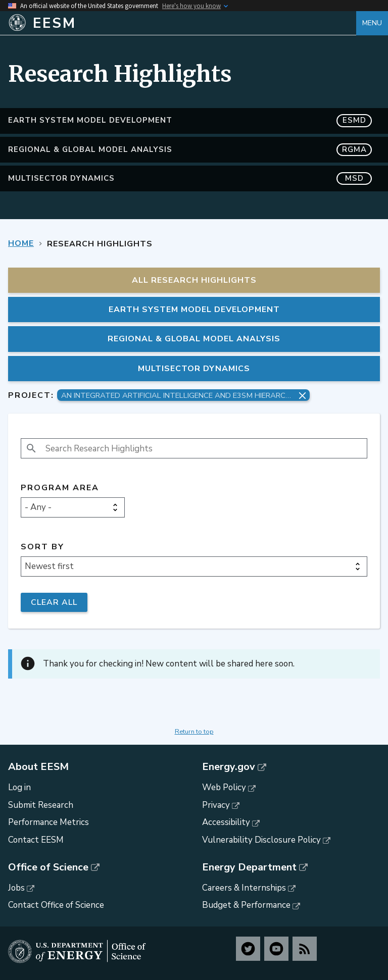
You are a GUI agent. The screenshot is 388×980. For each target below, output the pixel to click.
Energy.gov (229, 767)
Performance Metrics (48, 822)
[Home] (182, 23)
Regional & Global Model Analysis (190, 150)
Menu (372, 23)
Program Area (60, 488)
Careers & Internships (244, 888)
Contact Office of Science (56, 905)
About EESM (38, 767)
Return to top (194, 732)
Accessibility (226, 822)
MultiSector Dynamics (190, 178)
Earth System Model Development (190, 120)
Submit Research (41, 805)
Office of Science (48, 867)
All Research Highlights (194, 280)
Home (21, 243)
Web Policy (224, 787)
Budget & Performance (246, 905)
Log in (19, 787)
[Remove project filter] (302, 396)
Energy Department (249, 867)
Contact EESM (36, 840)
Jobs (16, 888)
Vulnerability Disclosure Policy (261, 840)
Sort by (42, 547)
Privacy (216, 805)
